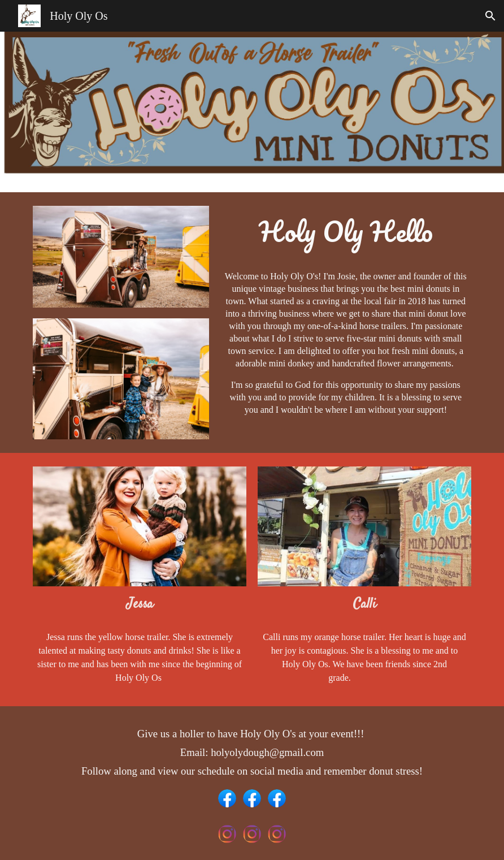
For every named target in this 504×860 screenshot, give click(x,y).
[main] (346, 234)
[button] (490, 16)
